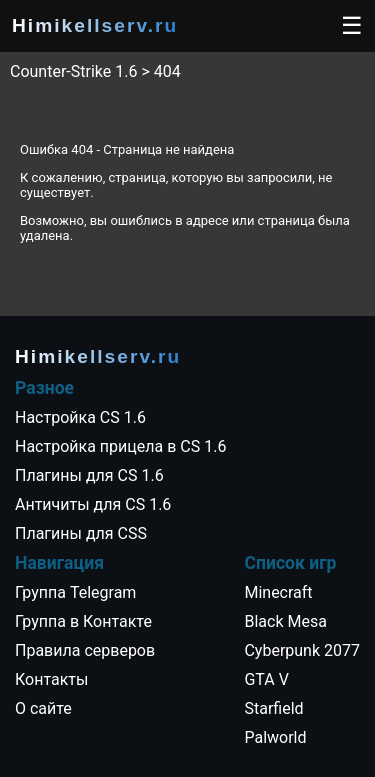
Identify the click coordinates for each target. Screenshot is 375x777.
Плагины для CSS (81, 533)
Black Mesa (285, 621)
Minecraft (278, 592)
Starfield (273, 708)
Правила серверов (85, 650)
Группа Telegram (75, 592)
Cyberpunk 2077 (302, 650)
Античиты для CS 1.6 (93, 504)
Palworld (275, 737)
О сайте (43, 708)
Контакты (51, 679)
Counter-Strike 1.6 (73, 71)
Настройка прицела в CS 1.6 (120, 446)
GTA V (266, 679)
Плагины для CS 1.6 (89, 475)
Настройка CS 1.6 (80, 417)
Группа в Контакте (83, 621)
